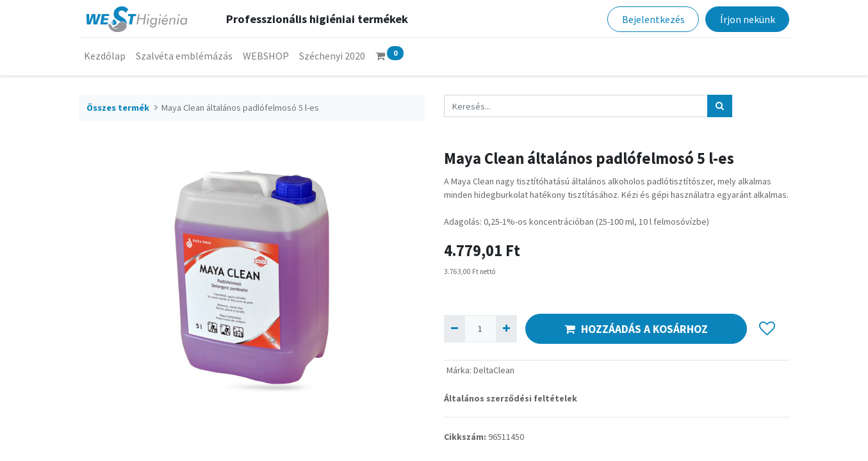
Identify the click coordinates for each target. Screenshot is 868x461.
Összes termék (118, 108)
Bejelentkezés (653, 19)
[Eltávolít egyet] (454, 329)
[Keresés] (720, 106)
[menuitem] (105, 56)
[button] (768, 329)
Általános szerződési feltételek (511, 398)
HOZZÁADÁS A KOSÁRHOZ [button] (636, 329)
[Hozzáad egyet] (506, 329)
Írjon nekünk (748, 19)
